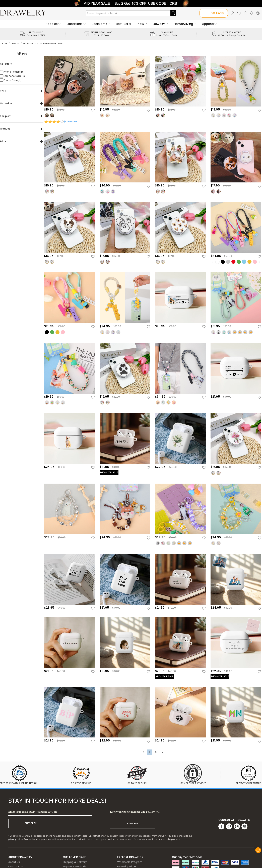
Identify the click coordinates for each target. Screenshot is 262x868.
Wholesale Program (130, 862)
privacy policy (16, 839)
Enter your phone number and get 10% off (135, 812)
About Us (14, 862)
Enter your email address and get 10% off (33, 812)
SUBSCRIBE (31, 823)
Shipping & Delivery (75, 862)
